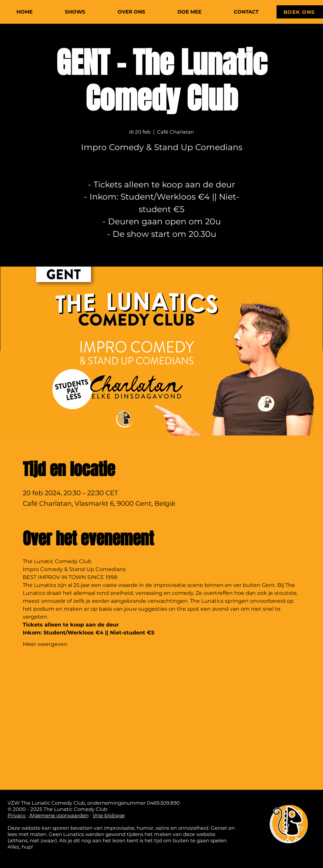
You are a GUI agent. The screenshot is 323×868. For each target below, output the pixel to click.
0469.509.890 (163, 803)
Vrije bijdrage (109, 815)
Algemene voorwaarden (59, 815)
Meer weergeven (45, 644)
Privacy (17, 815)
